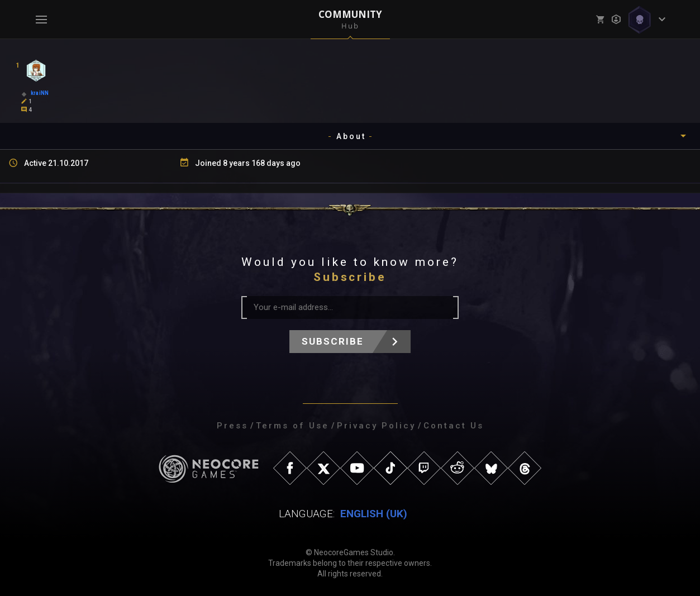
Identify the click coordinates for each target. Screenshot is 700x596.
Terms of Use (292, 426)
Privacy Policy (376, 426)
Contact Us (454, 426)
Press (232, 426)
